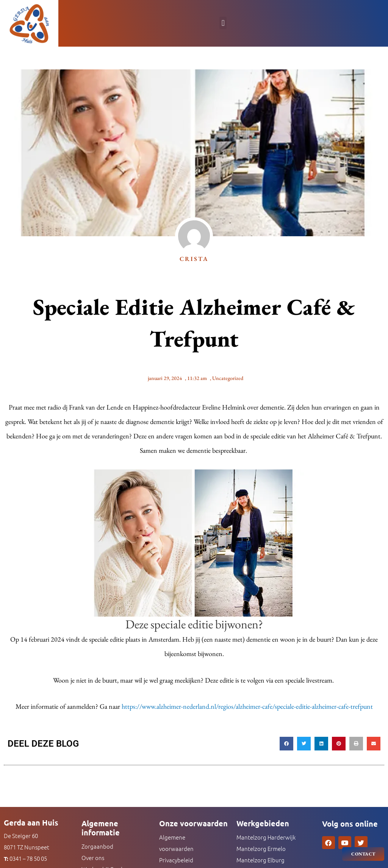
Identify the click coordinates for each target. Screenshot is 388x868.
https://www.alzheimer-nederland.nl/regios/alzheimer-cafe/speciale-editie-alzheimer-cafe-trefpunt (247, 706)
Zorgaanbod (97, 846)
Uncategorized (228, 378)
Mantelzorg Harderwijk (266, 837)
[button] (223, 23)
